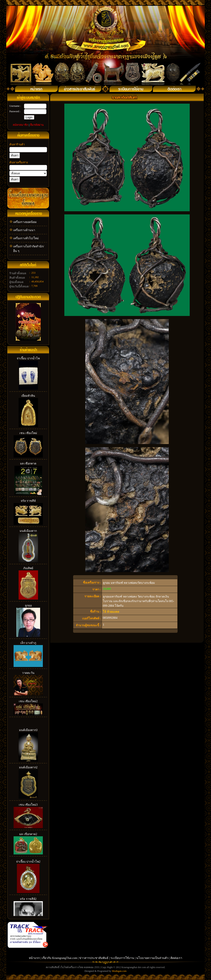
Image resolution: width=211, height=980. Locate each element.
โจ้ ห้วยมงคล (111, 612)
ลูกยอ (28, 606)
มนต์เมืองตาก (28, 531)
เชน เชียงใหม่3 (28, 805)
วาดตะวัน (28, 673)
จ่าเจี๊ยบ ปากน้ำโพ (28, 358)
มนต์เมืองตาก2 (28, 767)
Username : (15, 106)
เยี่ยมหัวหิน (28, 396)
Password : (15, 111)
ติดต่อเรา (176, 958)
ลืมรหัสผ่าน (37, 125)
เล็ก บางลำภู (28, 643)
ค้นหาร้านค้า (17, 144)
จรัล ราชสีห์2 (28, 899)
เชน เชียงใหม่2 (28, 701)
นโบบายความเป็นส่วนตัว (152, 958)
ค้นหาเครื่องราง (19, 162)
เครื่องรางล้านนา (24, 230)
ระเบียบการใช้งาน (122, 958)
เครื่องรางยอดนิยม (25, 222)
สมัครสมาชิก (20, 125)
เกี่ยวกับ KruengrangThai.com (60, 958)
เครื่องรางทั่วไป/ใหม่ (26, 238)
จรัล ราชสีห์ (28, 501)
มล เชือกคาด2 (28, 834)
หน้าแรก (34, 958)
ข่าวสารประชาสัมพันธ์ (94, 958)
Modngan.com (119, 971)
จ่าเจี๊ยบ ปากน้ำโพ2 (28, 862)
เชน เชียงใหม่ (28, 433)
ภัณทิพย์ (28, 568)
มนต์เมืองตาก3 (28, 730)
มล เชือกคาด (28, 464)
